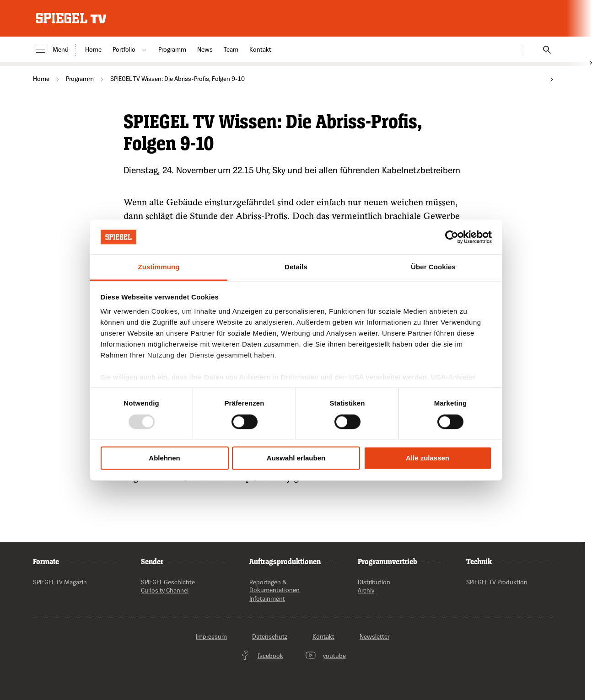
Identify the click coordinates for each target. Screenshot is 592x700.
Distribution (374, 582)
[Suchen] (544, 48)
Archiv (366, 590)
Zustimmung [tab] (159, 267)
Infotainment (267, 598)
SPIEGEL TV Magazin (60, 582)
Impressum (211, 636)
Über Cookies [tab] (433, 267)
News (205, 49)
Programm (172, 49)
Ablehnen (164, 458)
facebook (261, 656)
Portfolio (130, 49)
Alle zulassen (428, 458)
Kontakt (260, 49)
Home (93, 49)
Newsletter (374, 636)
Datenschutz (270, 636)
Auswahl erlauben (296, 458)
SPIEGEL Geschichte (168, 582)
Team (231, 49)
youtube (326, 656)
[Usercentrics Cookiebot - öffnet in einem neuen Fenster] (452, 237)
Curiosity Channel (165, 590)
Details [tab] (296, 267)
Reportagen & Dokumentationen (274, 586)
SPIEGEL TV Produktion (497, 582)
